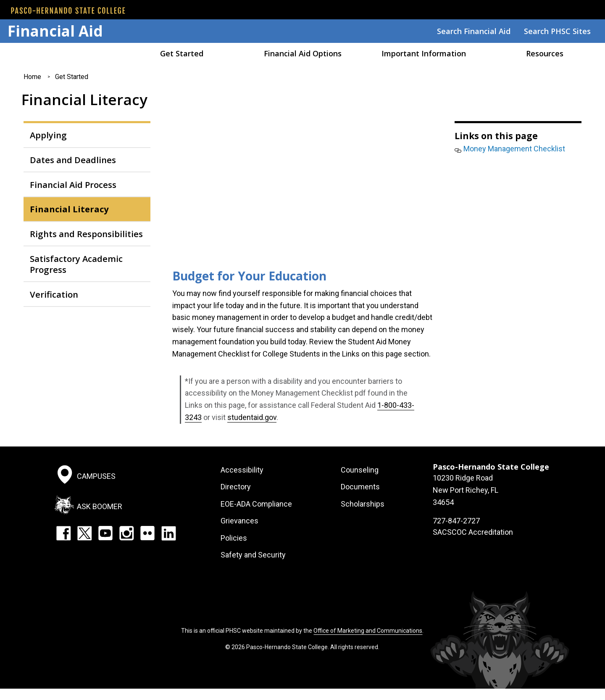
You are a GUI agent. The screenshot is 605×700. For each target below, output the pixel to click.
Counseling (360, 470)
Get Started (182, 53)
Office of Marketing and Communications (368, 631)
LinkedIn (168, 533)
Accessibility (242, 470)
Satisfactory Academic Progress (76, 264)
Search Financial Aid (474, 31)
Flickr (147, 533)
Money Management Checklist (514, 149)
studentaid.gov (252, 417)
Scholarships (363, 504)
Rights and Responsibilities (86, 234)
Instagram (126, 533)
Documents (360, 487)
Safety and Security (253, 555)
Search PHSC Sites (557, 31)
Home (60, 53)
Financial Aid (55, 31)
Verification (54, 294)
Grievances (239, 521)
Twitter (84, 533)
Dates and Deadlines (73, 160)
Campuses (96, 476)
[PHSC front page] (68, 11)
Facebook (63, 533)
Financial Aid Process (73, 185)
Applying (48, 135)
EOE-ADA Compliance (256, 504)
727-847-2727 (456, 521)
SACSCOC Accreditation (473, 532)
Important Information (424, 53)
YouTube (105, 533)
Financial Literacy (69, 209)
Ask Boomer (100, 506)
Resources (545, 53)
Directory (236, 487)
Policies (234, 538)
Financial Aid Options (303, 53)
